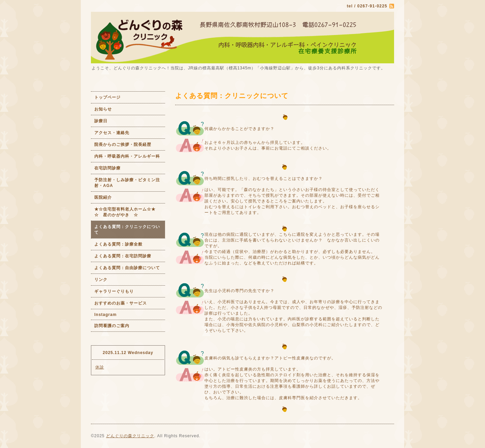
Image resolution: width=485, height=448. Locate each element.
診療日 (101, 121)
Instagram (105, 315)
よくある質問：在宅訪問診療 (123, 256)
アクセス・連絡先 (112, 133)
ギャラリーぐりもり (114, 291)
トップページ (107, 97)
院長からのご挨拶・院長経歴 (123, 145)
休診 (100, 367)
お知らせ (103, 109)
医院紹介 (103, 197)
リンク (101, 280)
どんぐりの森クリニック (130, 436)
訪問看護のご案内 (112, 326)
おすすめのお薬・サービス (121, 303)
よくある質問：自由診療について (127, 268)
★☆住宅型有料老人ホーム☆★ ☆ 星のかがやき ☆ (130, 212)
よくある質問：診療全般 (118, 244)
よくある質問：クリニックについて (127, 230)
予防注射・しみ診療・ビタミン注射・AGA (127, 183)
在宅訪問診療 (107, 168)
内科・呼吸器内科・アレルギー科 (127, 156)
